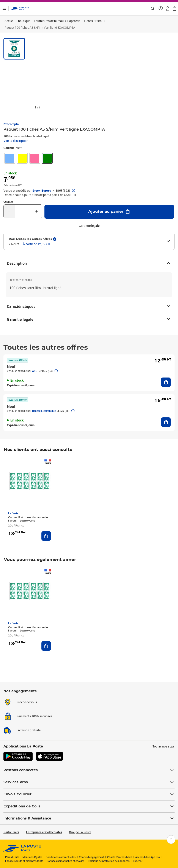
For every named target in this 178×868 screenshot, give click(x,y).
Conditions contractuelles (61, 857)
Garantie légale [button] (89, 226)
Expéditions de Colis (89, 806)
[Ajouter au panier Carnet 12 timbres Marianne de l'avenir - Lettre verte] (46, 536)
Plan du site (12, 857)
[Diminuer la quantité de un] (9, 211)
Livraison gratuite (28, 730)
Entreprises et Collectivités (44, 832)
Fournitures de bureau (49, 21)
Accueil (9, 21)
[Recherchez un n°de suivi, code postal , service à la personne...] (153, 9)
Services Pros (89, 782)
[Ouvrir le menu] (4, 9)
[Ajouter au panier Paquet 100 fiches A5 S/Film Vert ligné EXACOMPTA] (109, 212)
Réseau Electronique (44, 411)
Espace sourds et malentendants (24, 861)
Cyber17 (138, 861)
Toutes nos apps (164, 746)
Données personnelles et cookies (65, 861)
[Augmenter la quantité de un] (37, 211)
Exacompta (11, 124)
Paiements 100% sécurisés (34, 716)
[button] (161, 9)
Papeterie (74, 21)
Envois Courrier (89, 794)
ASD (35, 371)
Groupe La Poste (80, 832)
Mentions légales (32, 857)
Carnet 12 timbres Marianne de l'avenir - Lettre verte (28, 519)
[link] (10, 158)
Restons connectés (89, 770)
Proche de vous (27, 702)
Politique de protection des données (109, 861)
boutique (24, 21)
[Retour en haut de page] (171, 840)
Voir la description (16, 141)
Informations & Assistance (89, 818)
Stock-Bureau (42, 191)
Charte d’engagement (91, 857)
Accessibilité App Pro (148, 857)
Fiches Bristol (93, 21)
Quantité (8, 202)
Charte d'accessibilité (120, 857)
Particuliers (11, 832)
